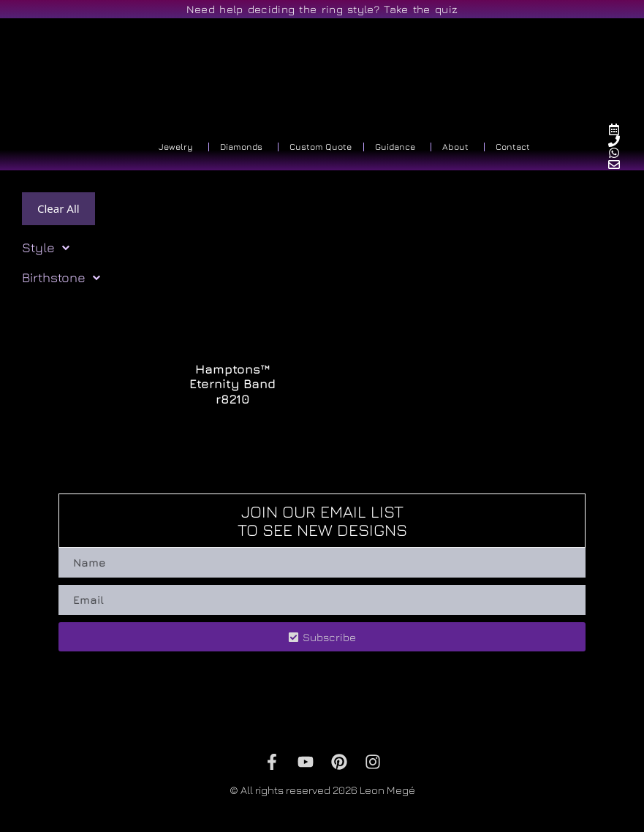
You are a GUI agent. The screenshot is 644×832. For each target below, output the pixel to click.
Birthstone (61, 278)
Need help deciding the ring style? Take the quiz (322, 9)
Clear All (58, 208)
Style (46, 248)
